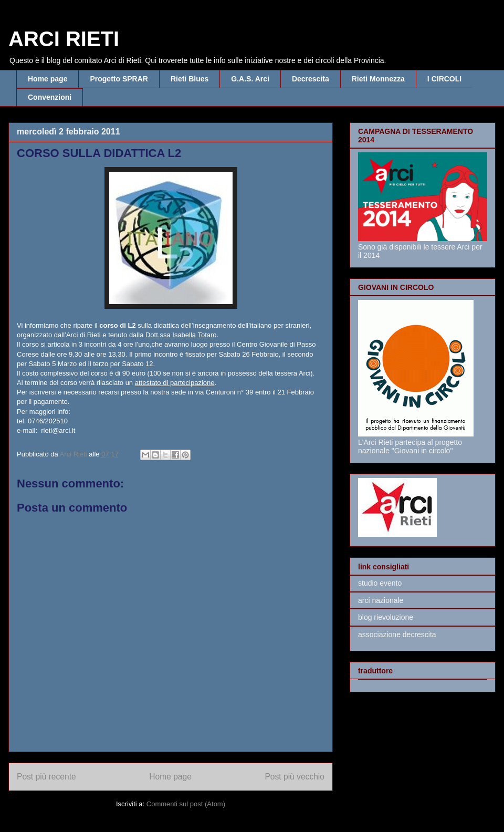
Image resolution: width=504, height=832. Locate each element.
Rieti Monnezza (378, 79)
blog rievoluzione (386, 617)
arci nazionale (381, 600)
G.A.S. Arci (250, 79)
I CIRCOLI (444, 79)
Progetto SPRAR (119, 79)
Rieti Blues (190, 79)
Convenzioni (50, 97)
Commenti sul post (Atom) (186, 804)
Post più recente (46, 777)
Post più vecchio (295, 777)
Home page (48, 79)
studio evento (380, 583)
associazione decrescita (397, 635)
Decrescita (311, 79)
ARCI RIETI (64, 39)
